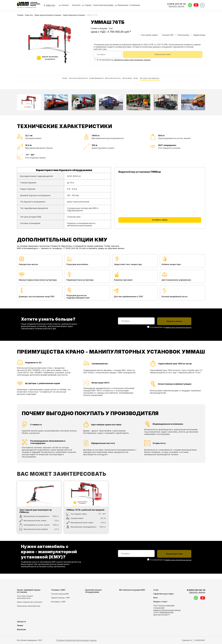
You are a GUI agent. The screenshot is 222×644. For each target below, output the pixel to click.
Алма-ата (29, 15)
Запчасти (76, 5)
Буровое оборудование (89, 81)
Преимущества (140, 81)
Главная (20, 15)
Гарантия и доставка (163, 594)
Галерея (36, 81)
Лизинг (20, 626)
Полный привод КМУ (60, 594)
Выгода (156, 81)
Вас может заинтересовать (177, 81)
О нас (156, 590)
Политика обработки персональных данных (76, 640)
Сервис (88, 5)
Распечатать (182, 35)
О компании (135, 5)
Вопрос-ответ (160, 602)
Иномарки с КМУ (58, 602)
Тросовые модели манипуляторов (25, 597)
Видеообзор (198, 35)
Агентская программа (103, 5)
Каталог (64, 5)
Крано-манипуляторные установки (48, 15)
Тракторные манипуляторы (29, 606)
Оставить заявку (160, 227)
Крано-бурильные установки (74, 15)
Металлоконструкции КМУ (132, 590)
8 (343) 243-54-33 (196, 591)
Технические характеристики (59, 81)
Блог (156, 598)
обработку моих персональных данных (132, 60)
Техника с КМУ (58, 590)
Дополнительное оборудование (93, 591)
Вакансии (122, 5)
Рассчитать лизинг (148, 35)
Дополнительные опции (117, 81)
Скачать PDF (166, 35)
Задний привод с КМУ (60, 598)
